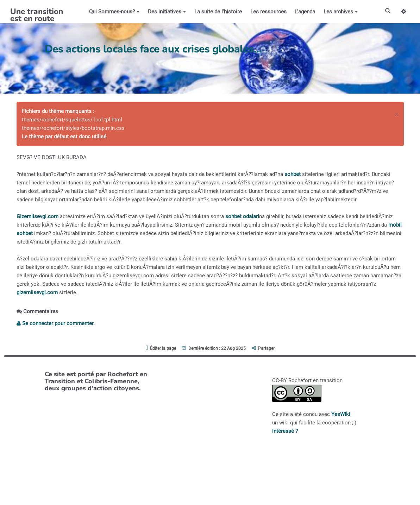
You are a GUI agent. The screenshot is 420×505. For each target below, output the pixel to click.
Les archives (340, 12)
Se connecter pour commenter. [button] (56, 323)
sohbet (293, 174)
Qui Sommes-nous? (114, 12)
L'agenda (305, 12)
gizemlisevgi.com (37, 292)
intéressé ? (285, 431)
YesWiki (341, 414)
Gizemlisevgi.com (37, 216)
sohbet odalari (242, 216)
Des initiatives (167, 12)
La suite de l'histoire (218, 12)
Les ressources (268, 12)
